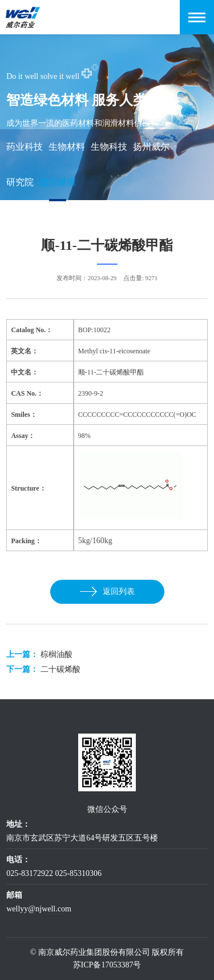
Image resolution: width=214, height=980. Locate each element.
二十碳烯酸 (60, 669)
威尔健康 (58, 182)
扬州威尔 (151, 147)
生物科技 (109, 147)
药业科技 (25, 147)
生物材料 (67, 147)
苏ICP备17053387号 (107, 965)
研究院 (20, 182)
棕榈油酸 (56, 654)
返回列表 (107, 591)
